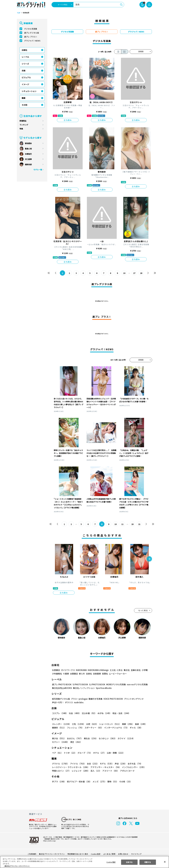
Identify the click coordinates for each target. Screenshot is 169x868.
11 (122, 524)
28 (141, 273)
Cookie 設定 (96, 854)
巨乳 (78, 724)
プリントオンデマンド (133, 699)
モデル (106, 764)
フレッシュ (75, 728)
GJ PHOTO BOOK (96, 684)
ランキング (24, 125)
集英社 (126, 670)
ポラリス (69, 702)
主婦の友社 (135, 670)
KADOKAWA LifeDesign (98, 670)
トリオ (70, 753)
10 (124, 273)
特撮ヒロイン (61, 771)
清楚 (58, 742)
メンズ (99, 782)
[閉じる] (165, 862)
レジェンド (80, 771)
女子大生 (134, 764)
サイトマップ (136, 854)
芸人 (95, 771)
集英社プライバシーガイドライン (52, 854)
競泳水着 (89, 713)
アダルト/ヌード (127, 771)
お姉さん (74, 738)
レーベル (25, 57)
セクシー (143, 738)
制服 (74, 713)
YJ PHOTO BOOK (80, 684)
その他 (24, 105)
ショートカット (109, 724)
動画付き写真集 (95, 699)
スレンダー (61, 724)
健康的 (59, 728)
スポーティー (93, 728)
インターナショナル (116, 728)
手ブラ (59, 782)
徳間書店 (74, 674)
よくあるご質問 (109, 854)
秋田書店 (56, 670)
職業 (24, 98)
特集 (21, 129)
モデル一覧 (38, 170)
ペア (57, 753)
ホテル (99, 753)
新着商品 (23, 121)
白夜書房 (97, 674)
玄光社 (112, 670)
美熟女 (90, 738)
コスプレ (60, 713)
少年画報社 (57, 674)
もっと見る (143, 610)
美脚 (127, 724)
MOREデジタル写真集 (114, 684)
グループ (84, 753)
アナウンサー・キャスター (105, 767)
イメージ (25, 84)
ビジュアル (26, 77)
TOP (18, 13)
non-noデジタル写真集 (135, 684)
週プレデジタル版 (32, 33)
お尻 (91, 724)
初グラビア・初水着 (79, 782)
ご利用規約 (32, 854)
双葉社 (105, 674)
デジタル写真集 (31, 29)
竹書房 (66, 674)
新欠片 (82, 674)
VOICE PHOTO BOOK (112, 699)
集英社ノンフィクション (84, 688)
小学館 (144, 670)
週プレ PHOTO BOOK (62, 684)
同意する (148, 862)
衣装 (24, 71)
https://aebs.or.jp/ (49, 841)
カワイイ (125, 738)
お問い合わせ (123, 854)
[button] (149, 559)
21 (139, 524)
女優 (92, 764)
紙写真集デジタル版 (61, 699)
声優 (120, 764)
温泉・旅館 (115, 753)
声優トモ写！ (58, 702)
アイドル (78, 764)
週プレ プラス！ (31, 37)
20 (132, 524)
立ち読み (68, 120)
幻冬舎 (119, 670)
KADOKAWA (81, 670)
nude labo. (79, 702)
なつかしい (107, 738)
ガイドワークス (68, 670)
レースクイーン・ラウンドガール (71, 767)
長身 (139, 724)
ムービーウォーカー (118, 674)
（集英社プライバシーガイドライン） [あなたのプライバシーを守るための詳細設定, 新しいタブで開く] (17, 866)
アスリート (110, 771)
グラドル (60, 764)
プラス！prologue (79, 699)
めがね (104, 713)
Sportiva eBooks (103, 688)
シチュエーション (29, 91)
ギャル (136, 728)
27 (134, 273)
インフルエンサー (133, 767)
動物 (112, 782)
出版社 (24, 50)
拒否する (129, 862)
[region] (84, 862)
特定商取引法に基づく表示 (78, 854)
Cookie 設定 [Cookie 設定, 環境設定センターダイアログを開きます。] (111, 862)
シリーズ (25, 64)
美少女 (59, 738)
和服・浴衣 (120, 713)
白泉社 (89, 674)
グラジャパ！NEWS (32, 41)
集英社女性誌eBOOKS (62, 688)
